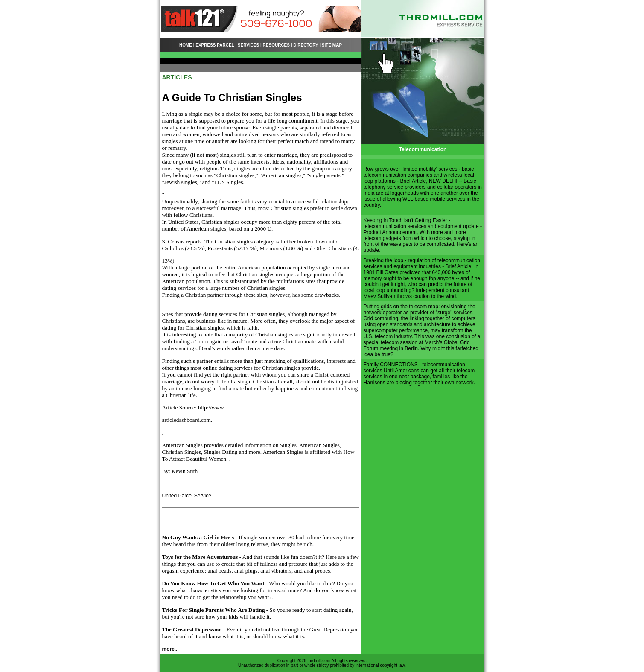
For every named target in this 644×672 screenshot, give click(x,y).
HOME (186, 45)
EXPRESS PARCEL (215, 45)
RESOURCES (276, 45)
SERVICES (248, 45)
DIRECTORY (306, 45)
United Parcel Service (187, 496)
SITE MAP (332, 45)
